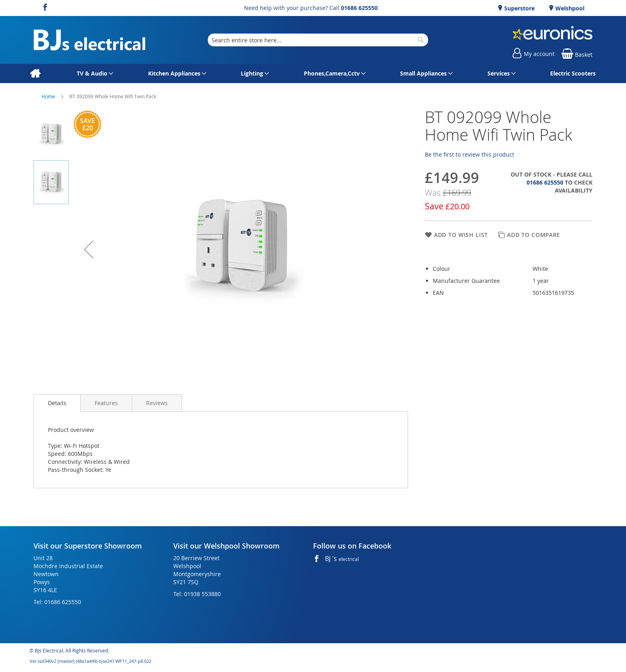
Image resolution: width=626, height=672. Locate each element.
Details (57, 403)
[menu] (313, 74)
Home (49, 96)
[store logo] (89, 40)
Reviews (157, 403)
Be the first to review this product (469, 154)
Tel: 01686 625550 (57, 602)
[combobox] (318, 40)
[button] (89, 249)
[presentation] (57, 403)
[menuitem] (35, 74)
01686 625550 (359, 8)
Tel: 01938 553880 (197, 594)
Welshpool (569, 8)
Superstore (519, 8)
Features (106, 403)
